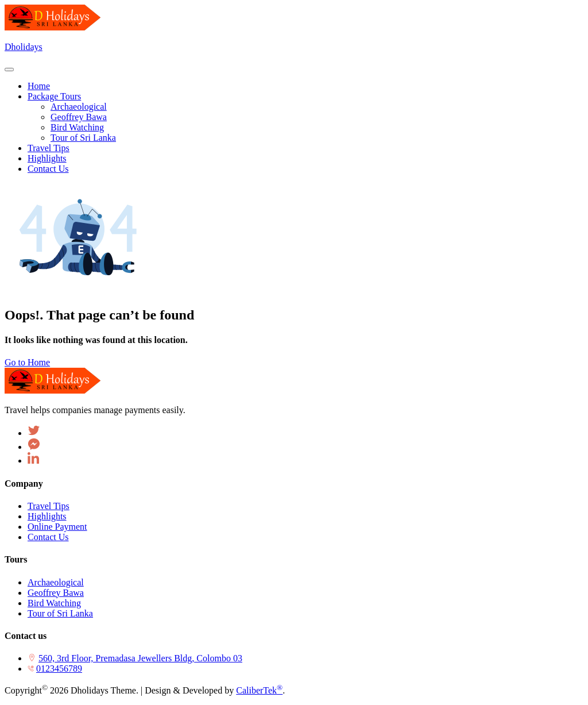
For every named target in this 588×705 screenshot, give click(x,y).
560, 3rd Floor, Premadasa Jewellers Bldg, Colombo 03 (140, 658)
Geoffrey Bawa (56, 593)
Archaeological (56, 582)
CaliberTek (259, 690)
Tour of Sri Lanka (60, 613)
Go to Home (27, 362)
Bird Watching (54, 603)
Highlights (47, 516)
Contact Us (48, 537)
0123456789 (59, 669)
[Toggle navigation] (9, 70)
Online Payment (57, 527)
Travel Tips (49, 506)
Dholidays (24, 47)
